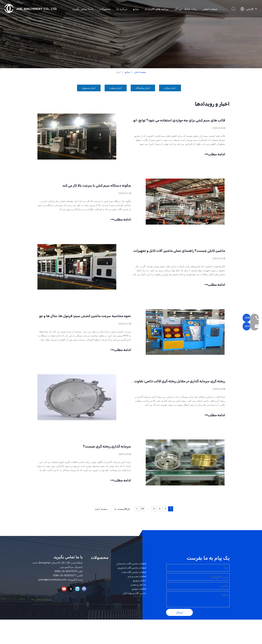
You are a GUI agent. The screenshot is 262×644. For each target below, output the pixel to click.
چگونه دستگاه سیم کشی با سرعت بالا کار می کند (97, 187)
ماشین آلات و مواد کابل (134, 599)
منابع (137, 9)
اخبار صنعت (116, 88)
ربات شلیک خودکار (187, 9)
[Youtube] (64, 595)
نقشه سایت (218, 632)
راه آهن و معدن (138, 591)
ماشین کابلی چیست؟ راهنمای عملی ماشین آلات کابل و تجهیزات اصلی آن (173, 253)
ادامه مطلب (214, 154)
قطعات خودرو (139, 595)
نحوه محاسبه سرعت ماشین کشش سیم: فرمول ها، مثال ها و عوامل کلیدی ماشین (72, 320)
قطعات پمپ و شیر (137, 583)
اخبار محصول (89, 88)
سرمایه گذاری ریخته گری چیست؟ (107, 452)
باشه (97, 515)
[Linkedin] (77, 595)
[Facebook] (84, 595)
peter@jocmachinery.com (53, 586)
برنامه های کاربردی (158, 9)
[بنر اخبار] (131, 34)
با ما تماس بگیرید (84, 9)
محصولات (106, 9)
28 (142, 515)
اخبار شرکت (170, 88)
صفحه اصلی (211, 9)
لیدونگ (194, 632)
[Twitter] (71, 595)
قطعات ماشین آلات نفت (134, 578)
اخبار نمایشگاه (143, 88)
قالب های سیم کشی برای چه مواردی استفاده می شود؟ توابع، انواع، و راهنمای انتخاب (164, 121)
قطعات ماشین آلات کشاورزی (132, 574)
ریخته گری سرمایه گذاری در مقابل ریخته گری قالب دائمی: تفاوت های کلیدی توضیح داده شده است (154, 386)
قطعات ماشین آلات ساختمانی (131, 570)
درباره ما (123, 9)
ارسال (179, 618)
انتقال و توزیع (140, 587)
